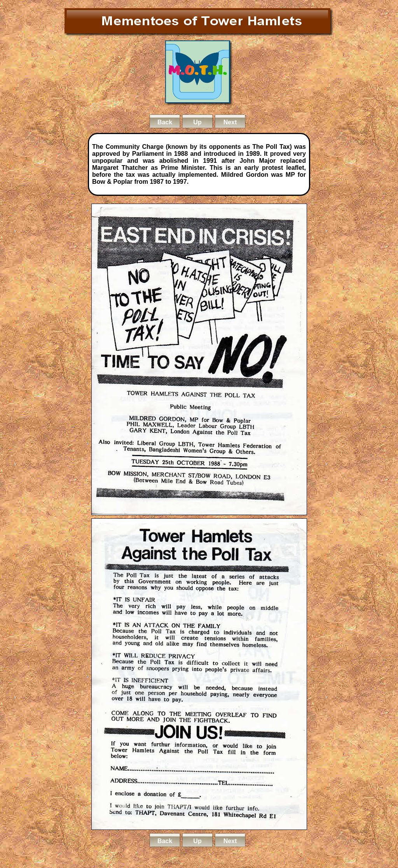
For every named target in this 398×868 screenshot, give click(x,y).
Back (165, 122)
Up (197, 122)
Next (230, 122)
